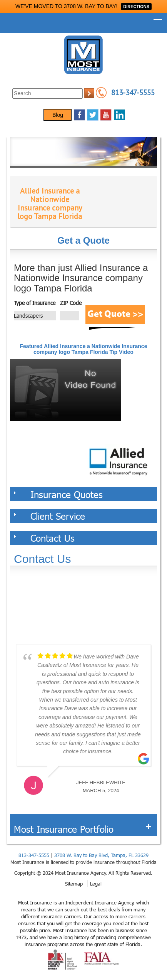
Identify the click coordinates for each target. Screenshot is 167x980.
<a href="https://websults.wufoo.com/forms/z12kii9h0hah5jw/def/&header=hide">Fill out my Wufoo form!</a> (83, 610)
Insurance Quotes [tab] (58, 494)
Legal (96, 884)
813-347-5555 (133, 93)
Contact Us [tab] (44, 538)
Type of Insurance (35, 303)
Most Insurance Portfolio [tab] (83, 829)
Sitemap (74, 884)
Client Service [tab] (49, 516)
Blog (58, 115)
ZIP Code (71, 303)
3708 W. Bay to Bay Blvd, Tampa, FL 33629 (101, 855)
